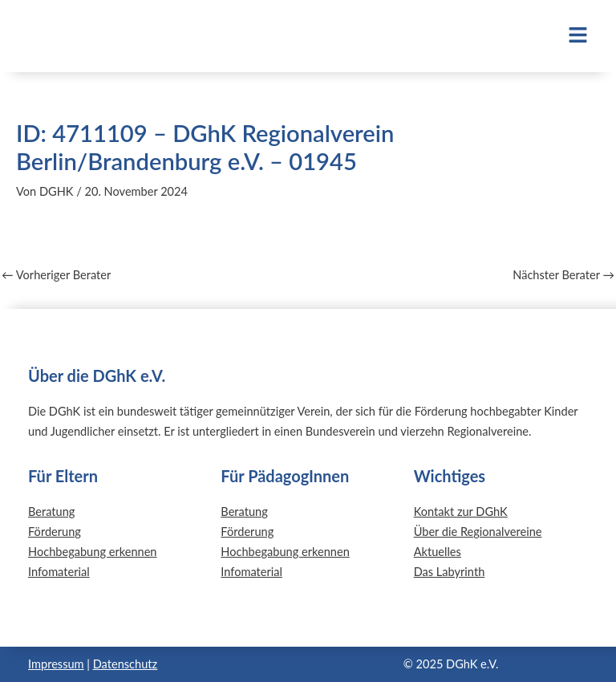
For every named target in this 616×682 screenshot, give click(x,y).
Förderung (55, 532)
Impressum (56, 664)
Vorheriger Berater (56, 276)
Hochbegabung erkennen (93, 552)
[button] (519, 36)
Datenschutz (125, 664)
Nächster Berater (563, 276)
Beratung (51, 511)
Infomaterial (59, 572)
